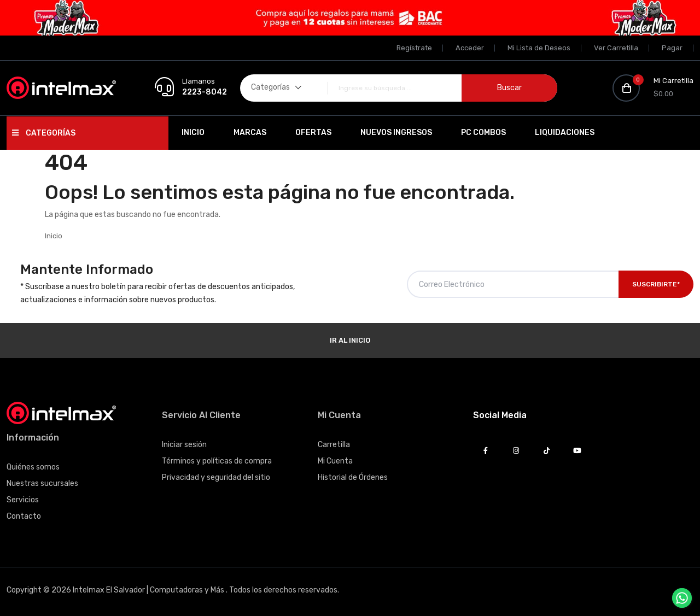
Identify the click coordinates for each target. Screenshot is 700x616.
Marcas (250, 133)
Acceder (470, 48)
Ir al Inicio (350, 340)
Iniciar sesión (184, 445)
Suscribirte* (656, 284)
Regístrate (414, 48)
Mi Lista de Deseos (539, 48)
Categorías (44, 133)
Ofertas (313, 133)
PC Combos (483, 133)
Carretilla (334, 445)
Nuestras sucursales (42, 483)
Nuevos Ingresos (396, 133)
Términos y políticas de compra (217, 461)
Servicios (23, 500)
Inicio (193, 133)
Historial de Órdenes (353, 477)
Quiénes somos (33, 467)
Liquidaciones (565, 133)
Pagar (672, 48)
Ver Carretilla (616, 48)
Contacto (24, 516)
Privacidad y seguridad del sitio (216, 477)
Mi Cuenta (335, 461)
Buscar (509, 88)
